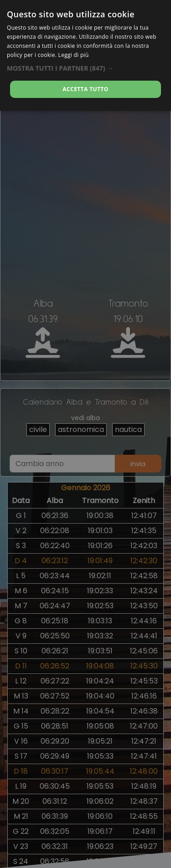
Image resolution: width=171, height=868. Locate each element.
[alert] (85, 434)
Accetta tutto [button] (85, 89)
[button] (85, 68)
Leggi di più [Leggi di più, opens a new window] (74, 55)
